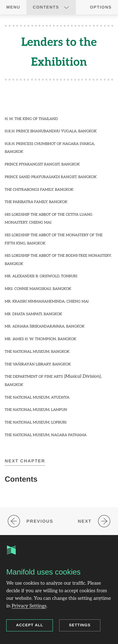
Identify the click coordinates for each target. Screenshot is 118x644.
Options (101, 7)
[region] (59, 232)
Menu (13, 7)
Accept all (30, 625)
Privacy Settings (29, 606)
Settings (80, 625)
